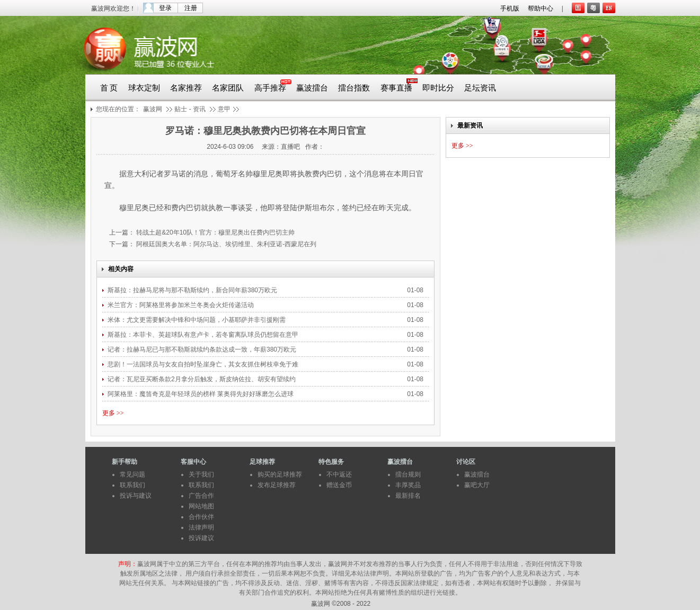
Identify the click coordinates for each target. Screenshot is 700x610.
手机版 (510, 8)
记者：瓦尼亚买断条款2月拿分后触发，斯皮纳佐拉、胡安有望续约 (202, 379)
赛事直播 (396, 88)
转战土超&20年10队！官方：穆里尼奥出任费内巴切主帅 (215, 232)
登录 (165, 8)
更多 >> (113, 413)
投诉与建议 (136, 496)
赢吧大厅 (477, 485)
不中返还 (339, 474)
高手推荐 (270, 88)
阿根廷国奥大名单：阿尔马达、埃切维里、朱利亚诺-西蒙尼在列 (225, 244)
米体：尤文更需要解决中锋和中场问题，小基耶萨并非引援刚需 (197, 320)
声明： (128, 564)
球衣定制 (144, 88)
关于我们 (201, 474)
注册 (191, 8)
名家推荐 (186, 88)
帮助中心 (540, 8)
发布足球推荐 (277, 485)
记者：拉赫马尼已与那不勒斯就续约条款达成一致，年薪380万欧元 (203, 349)
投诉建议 (201, 538)
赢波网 (153, 109)
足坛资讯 (480, 88)
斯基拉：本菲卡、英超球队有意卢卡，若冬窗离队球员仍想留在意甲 (204, 335)
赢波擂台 (312, 88)
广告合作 (201, 496)
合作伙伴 (201, 517)
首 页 (109, 88)
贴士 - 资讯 (190, 109)
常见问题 (132, 474)
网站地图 (201, 506)
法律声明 (201, 527)
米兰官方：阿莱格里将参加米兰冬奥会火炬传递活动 (181, 305)
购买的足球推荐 (280, 474)
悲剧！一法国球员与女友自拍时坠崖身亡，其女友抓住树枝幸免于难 (204, 364)
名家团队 (228, 88)
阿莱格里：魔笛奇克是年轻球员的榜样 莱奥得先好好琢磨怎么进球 (202, 394)
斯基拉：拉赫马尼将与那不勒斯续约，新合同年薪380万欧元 (192, 290)
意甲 (224, 109)
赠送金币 (339, 485)
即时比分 (438, 88)
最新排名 (408, 496)
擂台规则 (408, 474)
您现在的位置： (118, 109)
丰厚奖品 (408, 485)
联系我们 (132, 485)
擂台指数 (354, 88)
